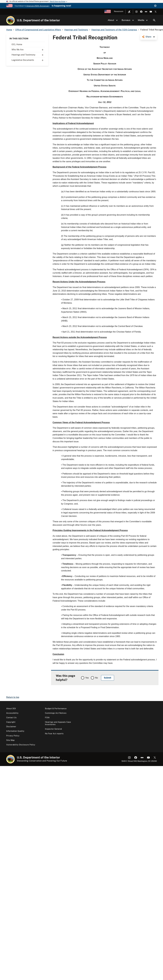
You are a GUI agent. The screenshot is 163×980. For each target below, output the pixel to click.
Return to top (13, 697)
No (96, 678)
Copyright (11, 722)
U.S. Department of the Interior (38, 20)
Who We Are (28, 50)
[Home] (10, 20)
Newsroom (119, 11)
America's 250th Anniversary (38, 6)
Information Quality (15, 731)
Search (154, 20)
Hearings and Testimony (28, 55)
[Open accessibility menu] (129, 12)
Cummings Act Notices (56, 713)
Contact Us (11, 717)
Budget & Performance (56, 708)
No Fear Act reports (54, 734)
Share (148, 37)
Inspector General (53, 729)
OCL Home (17, 44)
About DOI (11, 708)
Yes (87, 678)
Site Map (10, 740)
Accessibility (12, 713)
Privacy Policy (13, 736)
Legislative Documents (28, 60)
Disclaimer (11, 726)
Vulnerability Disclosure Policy (21, 745)
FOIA (47, 717)
